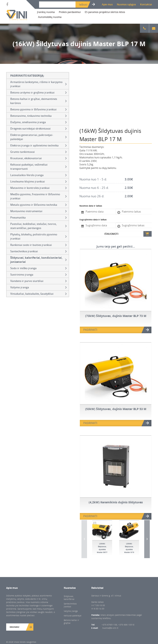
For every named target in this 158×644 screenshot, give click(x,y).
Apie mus (107, 4)
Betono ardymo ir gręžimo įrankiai (38, 92)
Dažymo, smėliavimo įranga (38, 122)
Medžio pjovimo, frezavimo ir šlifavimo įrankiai (38, 196)
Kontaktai (146, 4)
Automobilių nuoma (50, 17)
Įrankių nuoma (46, 12)
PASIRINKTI (90, 330)
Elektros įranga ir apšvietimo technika (38, 145)
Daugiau (15, 627)
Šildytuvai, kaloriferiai (69, 598)
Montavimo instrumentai (38, 211)
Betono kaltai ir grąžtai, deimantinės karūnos (38, 101)
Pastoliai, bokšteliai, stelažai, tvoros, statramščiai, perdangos (38, 226)
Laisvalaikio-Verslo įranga (38, 175)
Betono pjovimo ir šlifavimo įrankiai (38, 109)
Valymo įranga (38, 287)
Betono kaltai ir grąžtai (71, 622)
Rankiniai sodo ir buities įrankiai (38, 245)
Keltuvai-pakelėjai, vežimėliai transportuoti (38, 167)
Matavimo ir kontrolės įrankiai (38, 188)
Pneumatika (38, 217)
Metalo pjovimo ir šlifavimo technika (38, 205)
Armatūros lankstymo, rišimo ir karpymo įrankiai (38, 84)
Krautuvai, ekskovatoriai (38, 158)
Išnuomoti (111, 234)
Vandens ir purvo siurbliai (38, 281)
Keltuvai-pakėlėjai (73, 616)
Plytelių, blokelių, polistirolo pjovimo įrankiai (38, 236)
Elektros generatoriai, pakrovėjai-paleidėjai (38, 137)
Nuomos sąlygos (126, 4)
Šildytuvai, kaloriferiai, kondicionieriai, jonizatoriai (38, 260)
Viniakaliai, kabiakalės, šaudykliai (38, 294)
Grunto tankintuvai (38, 152)
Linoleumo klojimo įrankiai (38, 181)
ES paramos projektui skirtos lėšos (105, 12)
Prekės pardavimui (70, 12)
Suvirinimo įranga (38, 275)
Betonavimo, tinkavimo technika (38, 116)
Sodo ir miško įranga (38, 268)
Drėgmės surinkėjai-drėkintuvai (38, 129)
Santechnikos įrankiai (38, 251)
